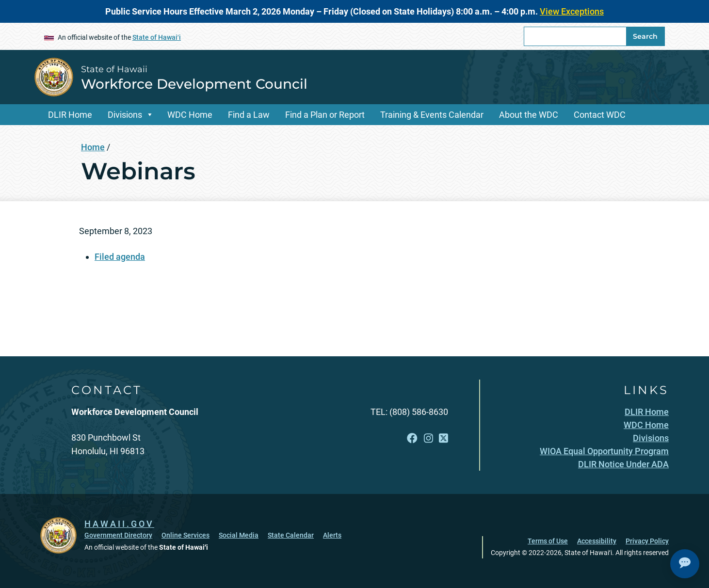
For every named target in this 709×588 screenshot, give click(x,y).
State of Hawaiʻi (157, 37)
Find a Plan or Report (325, 115)
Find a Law (249, 115)
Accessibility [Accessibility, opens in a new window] (597, 541)
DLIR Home (70, 115)
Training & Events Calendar (432, 115)
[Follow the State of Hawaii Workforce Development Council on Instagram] (428, 438)
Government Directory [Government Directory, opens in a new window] (118, 535)
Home (93, 147)
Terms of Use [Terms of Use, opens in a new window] (548, 541)
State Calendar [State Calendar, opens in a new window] (291, 535)
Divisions (125, 115)
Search (645, 36)
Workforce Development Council (194, 84)
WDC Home (190, 115)
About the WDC (529, 115)
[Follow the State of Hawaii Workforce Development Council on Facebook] (412, 438)
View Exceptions (572, 11)
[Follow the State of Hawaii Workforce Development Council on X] (443, 438)
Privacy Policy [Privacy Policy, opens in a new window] (647, 541)
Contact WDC (600, 115)
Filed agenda (120, 257)
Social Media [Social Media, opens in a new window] (239, 535)
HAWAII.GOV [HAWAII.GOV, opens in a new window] (119, 524)
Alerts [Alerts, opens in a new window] (332, 535)
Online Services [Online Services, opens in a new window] (185, 535)
